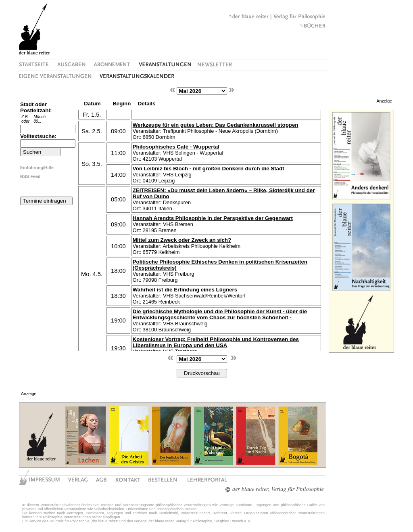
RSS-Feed (30, 176)
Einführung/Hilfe (37, 168)
